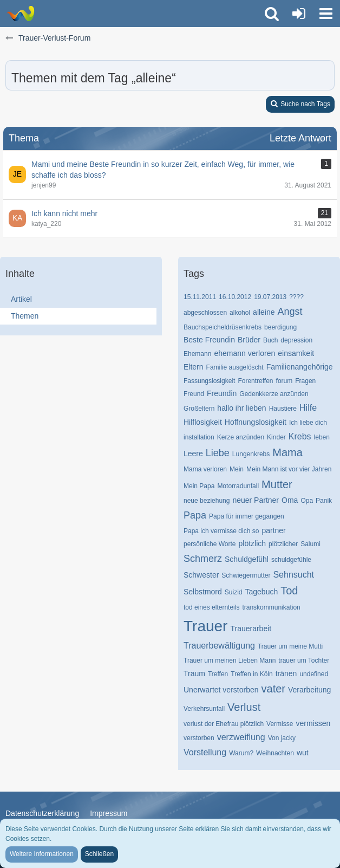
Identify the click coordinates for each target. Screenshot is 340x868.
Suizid (234, 592)
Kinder (276, 437)
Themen (25, 316)
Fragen (305, 381)
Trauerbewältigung (219, 646)
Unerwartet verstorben (221, 690)
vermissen (313, 723)
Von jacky (282, 738)
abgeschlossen (205, 313)
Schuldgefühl (247, 559)
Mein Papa (199, 486)
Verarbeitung (309, 690)
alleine (264, 312)
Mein (237, 469)
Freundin (222, 393)
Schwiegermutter (246, 575)
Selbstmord (203, 592)
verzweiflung (241, 737)
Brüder (249, 340)
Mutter (277, 484)
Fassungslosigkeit (209, 381)
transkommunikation (271, 607)
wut (303, 753)
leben (322, 437)
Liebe (218, 453)
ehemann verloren (244, 353)
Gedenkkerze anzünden (274, 394)
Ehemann (197, 354)
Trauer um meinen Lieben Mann (230, 660)
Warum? (241, 753)
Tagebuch (262, 592)
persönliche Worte (210, 544)
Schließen (99, 854)
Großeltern (199, 409)
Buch (270, 340)
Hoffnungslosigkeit (256, 422)
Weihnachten (275, 753)
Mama (287, 452)
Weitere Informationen (42, 854)
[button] (326, 14)
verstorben (199, 738)
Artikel (21, 299)
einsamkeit (296, 353)
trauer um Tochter (304, 660)
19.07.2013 (270, 297)
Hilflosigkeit (203, 422)
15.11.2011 (200, 297)
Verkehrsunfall (204, 709)
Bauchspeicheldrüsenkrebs (223, 327)
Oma (290, 500)
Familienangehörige (300, 367)
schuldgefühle (291, 560)
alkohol (240, 313)
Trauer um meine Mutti (290, 646)
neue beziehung (207, 501)
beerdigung (280, 327)
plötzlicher (283, 544)
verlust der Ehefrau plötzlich (224, 724)
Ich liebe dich (308, 423)
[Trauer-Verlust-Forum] (20, 14)
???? (296, 297)
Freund (194, 394)
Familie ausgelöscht (235, 367)
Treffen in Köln (251, 674)
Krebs (300, 436)
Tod (289, 591)
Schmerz (203, 559)
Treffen (218, 674)
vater (273, 689)
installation (199, 437)
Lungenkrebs (251, 454)
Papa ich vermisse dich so (221, 531)
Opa (307, 501)
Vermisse (280, 724)
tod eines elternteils (211, 607)
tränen (286, 673)
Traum (194, 673)
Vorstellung (205, 752)
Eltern (194, 367)
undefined (314, 674)
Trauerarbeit (251, 629)
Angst (290, 312)
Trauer (205, 626)
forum (285, 381)
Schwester (201, 575)
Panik (324, 501)
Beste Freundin (209, 340)
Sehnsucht (293, 575)
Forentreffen (255, 381)
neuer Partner (256, 500)
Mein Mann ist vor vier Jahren (289, 469)
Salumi (310, 544)
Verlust (244, 707)
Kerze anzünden (241, 437)
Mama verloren (205, 469)
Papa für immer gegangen (247, 516)
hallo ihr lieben (241, 408)
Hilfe (308, 408)
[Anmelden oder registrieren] (299, 14)
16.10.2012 (235, 297)
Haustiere (283, 409)
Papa (195, 515)
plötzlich (253, 543)
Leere (193, 454)
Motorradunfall (238, 486)
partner (273, 530)
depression (296, 340)
